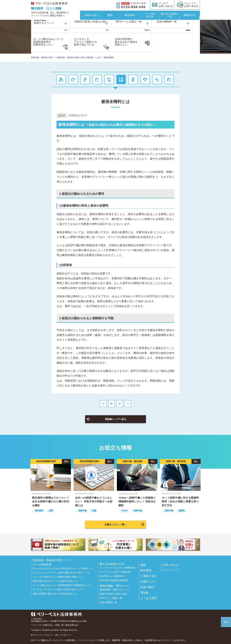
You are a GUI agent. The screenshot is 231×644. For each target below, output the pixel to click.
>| (128, 403)
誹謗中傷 (82, 511)
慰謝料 (182, 511)
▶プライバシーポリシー (42, 635)
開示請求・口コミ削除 (46, 8)
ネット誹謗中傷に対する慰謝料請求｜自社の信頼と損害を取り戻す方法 (180, 502)
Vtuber (125, 511)
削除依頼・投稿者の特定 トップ (52, 560)
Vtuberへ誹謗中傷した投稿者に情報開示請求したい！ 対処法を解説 (137, 502)
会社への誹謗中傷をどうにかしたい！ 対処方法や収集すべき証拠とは (94, 502)
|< (103, 403)
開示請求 (39, 511)
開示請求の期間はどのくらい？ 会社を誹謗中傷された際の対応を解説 (51, 502)
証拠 (94, 511)
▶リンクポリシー (63, 635)
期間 (51, 511)
